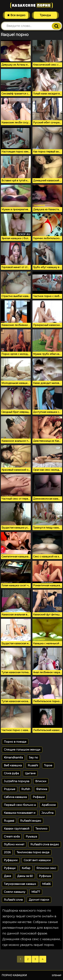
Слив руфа (11, 773)
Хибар (26, 868)
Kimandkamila (13, 758)
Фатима (42, 789)
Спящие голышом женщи (22, 750)
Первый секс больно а (20, 805)
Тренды (45, 15)
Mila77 (36, 892)
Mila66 (46, 884)
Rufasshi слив (13, 900)
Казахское (32, 5)
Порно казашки (14, 975)
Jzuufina (47, 813)
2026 (7, 852)
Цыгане (30, 773)
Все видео (16, 15)
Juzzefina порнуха (17, 781)
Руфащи (10, 868)
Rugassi (9, 821)
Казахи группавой (17, 829)
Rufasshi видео (31, 821)
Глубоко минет (14, 844)
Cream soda (12, 837)
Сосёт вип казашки (37, 860)
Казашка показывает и (20, 813)
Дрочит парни (39, 900)
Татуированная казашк (20, 884)
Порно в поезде (15, 742)
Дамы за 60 (25, 876)
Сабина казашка (15, 797)
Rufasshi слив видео (45, 844)
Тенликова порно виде (33, 852)
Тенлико (41, 829)
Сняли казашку (15, 892)
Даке (7, 876)
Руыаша (31, 837)
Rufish (26, 789)
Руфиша (45, 876)
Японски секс (46, 868)
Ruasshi (33, 765)
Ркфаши (39, 797)
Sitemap (57, 975)
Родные (10, 789)
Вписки (41, 781)
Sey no (33, 758)
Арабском (49, 805)
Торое (48, 765)
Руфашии (11, 860)
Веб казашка (13, 765)
